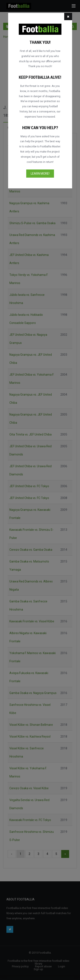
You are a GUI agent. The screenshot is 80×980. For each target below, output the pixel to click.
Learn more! (40, 174)
